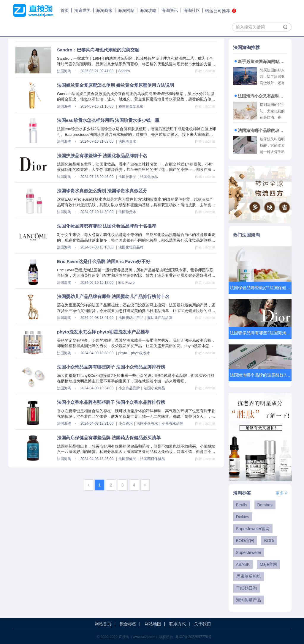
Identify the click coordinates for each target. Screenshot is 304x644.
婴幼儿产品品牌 (160, 318)
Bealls (242, 505)
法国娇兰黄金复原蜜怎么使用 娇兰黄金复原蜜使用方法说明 (115, 85)
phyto (123, 353)
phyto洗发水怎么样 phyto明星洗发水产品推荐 (103, 332)
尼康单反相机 (248, 576)
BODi (269, 541)
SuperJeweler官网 (253, 529)
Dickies (243, 517)
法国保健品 (127, 459)
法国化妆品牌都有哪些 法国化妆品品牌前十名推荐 (107, 226)
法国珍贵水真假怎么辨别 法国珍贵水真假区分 (102, 191)
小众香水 (126, 423)
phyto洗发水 (141, 353)
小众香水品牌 (172, 423)
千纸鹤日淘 (246, 588)
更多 (282, 493)
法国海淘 (64, 71)
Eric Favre (127, 283)
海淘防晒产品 (248, 600)
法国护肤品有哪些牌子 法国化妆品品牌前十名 (102, 156)
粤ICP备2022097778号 (193, 637)
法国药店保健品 (153, 459)
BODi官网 (245, 541)
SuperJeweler (249, 552)
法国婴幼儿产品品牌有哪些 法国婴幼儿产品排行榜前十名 (113, 296)
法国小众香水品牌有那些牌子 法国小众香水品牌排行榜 (111, 402)
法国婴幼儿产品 (131, 318)
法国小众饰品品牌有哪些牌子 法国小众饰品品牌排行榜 (111, 367)
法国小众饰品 (154, 388)
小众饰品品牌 (129, 388)
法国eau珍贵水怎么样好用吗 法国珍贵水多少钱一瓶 (108, 120)
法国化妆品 (149, 177)
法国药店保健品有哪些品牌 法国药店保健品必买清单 (109, 438)
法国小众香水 (147, 423)
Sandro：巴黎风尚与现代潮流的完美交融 (98, 50)
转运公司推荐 (221, 11)
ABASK (243, 564)
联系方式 (178, 624)
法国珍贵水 (127, 141)
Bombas (265, 505)
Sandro (124, 71)
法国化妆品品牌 (131, 247)
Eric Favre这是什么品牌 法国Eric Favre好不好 (104, 261)
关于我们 (202, 624)
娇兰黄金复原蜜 (131, 106)
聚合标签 (128, 624)
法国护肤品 (127, 177)
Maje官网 (268, 564)
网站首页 (103, 624)
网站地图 (153, 624)
